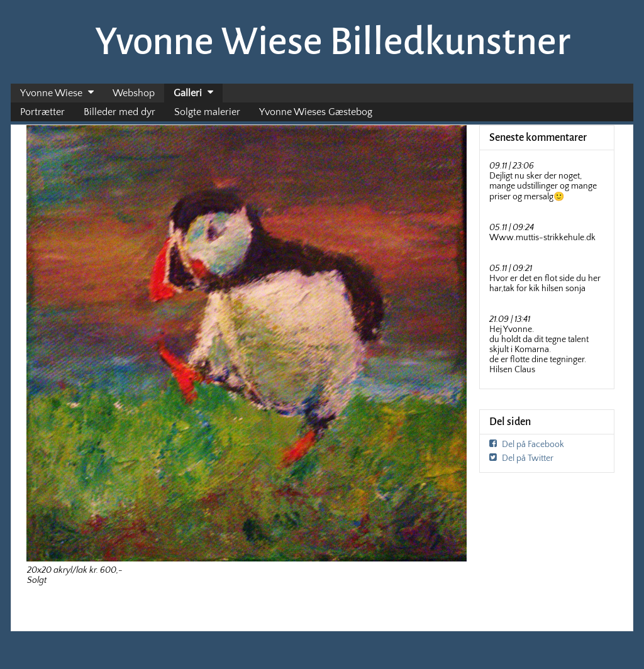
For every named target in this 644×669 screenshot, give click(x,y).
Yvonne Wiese (51, 93)
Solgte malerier (207, 112)
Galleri (188, 93)
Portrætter (42, 112)
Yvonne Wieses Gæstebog (316, 112)
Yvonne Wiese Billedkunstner (333, 41)
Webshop (134, 93)
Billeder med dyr (119, 112)
